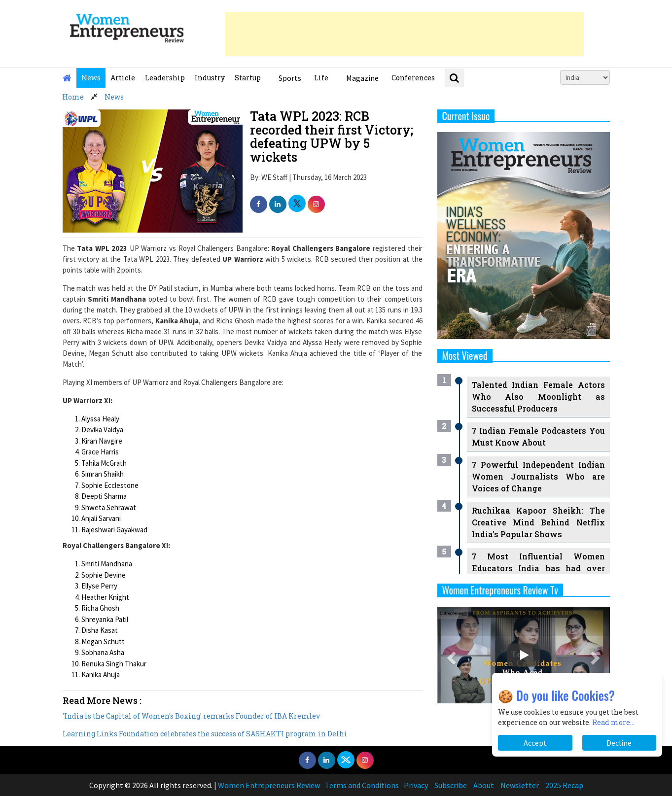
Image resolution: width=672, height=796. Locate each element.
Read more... (613, 722)
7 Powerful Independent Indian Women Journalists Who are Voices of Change (538, 476)
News (91, 78)
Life (321, 78)
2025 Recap (564, 785)
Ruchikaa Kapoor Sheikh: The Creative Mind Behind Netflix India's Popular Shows (538, 522)
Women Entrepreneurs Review (269, 785)
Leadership (165, 78)
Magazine (362, 78)
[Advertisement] (404, 34)
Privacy (416, 785)
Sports (290, 78)
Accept (535, 743)
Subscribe (451, 785)
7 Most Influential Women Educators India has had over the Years (538, 568)
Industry (210, 78)
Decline (619, 743)
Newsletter (520, 785)
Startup (248, 78)
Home (73, 97)
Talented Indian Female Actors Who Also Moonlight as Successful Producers (538, 397)
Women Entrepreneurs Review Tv (500, 590)
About (484, 785)
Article (123, 78)
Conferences (413, 78)
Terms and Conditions (362, 785)
